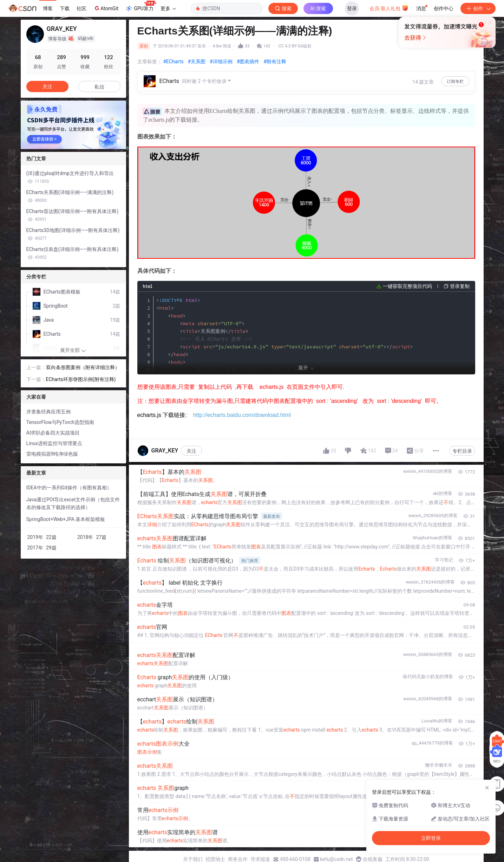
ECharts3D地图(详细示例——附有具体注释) (73, 234)
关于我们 (193, 859)
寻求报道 (260, 859)
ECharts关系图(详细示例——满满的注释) (70, 196)
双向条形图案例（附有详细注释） (83, 367)
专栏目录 (462, 451)
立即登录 (300, 67)
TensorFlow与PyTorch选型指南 (60, 422)
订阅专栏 (455, 82)
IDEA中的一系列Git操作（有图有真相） (69, 488)
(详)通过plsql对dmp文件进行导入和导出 (70, 177)
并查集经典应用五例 (48, 412)
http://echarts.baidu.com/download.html (242, 415)
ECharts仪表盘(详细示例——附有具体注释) (73, 253)
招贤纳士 (215, 859)
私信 (99, 87)
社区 (81, 8)
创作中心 (444, 8)
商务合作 (238, 859)
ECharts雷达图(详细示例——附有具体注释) (73, 215)
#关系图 (197, 62)
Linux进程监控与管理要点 (54, 443)
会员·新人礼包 (389, 8)
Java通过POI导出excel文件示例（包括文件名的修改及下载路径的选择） (73, 503)
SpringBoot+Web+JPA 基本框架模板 (66, 519)
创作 (478, 8)
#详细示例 (221, 62)
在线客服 (373, 859)
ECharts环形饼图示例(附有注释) (81, 379)
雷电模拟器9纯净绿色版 (52, 454)
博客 (48, 8)
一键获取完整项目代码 (407, 286)
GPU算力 (141, 6)
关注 (191, 451)
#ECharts (174, 62)
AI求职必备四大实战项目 (53, 433)
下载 (65, 8)
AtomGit (106, 8)
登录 (352, 8)
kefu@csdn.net (337, 859)
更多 (168, 8)
